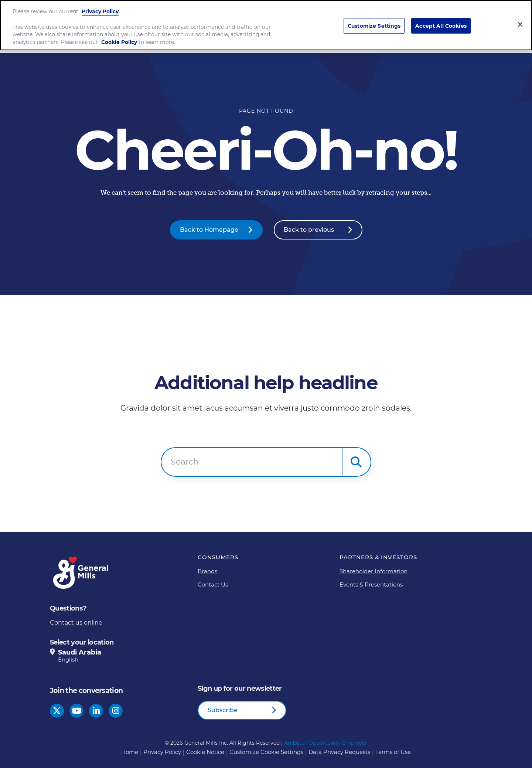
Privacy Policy (100, 11)
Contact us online (76, 623)
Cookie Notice (205, 752)
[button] (357, 462)
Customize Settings (374, 26)
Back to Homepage (209, 230)
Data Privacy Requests (339, 752)
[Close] (520, 24)
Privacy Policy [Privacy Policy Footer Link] (162, 752)
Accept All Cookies (441, 26)
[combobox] (252, 462)
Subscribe (223, 710)
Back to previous (309, 230)
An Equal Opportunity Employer (326, 743)
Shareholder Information (374, 571)
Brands (207, 571)
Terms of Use (393, 752)
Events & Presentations (371, 585)
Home (130, 752)
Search (185, 462)
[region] (266, 25)
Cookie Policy (119, 42)
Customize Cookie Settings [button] (266, 752)
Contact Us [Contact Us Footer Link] (213, 585)
